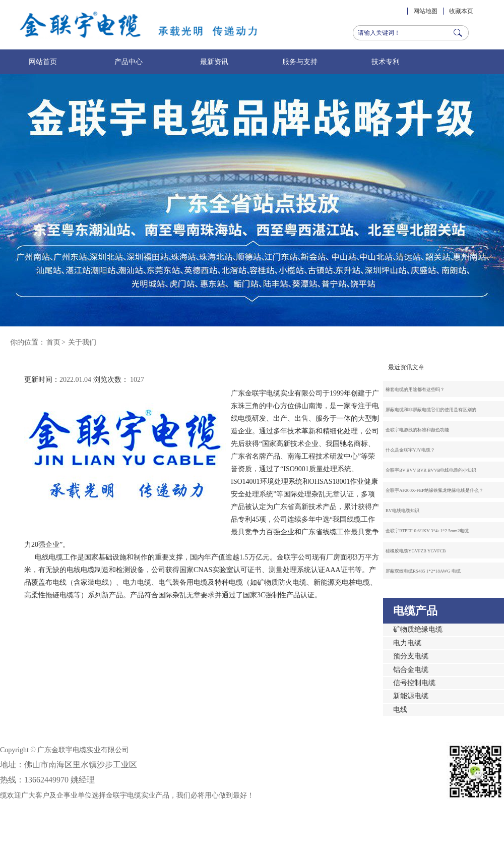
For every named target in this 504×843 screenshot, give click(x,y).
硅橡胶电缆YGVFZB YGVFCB (416, 551)
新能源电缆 (411, 696)
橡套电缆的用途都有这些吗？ (415, 389)
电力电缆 (407, 643)
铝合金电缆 (411, 670)
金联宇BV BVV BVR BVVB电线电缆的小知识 (431, 470)
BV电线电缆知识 (402, 511)
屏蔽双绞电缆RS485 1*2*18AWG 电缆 (423, 571)
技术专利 (386, 62)
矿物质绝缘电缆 (418, 629)
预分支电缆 (411, 656)
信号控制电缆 (414, 683)
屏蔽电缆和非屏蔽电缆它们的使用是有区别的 (431, 410)
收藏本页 (461, 11)
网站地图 (425, 11)
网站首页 (43, 62)
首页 (53, 342)
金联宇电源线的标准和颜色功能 (417, 430)
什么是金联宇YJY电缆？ (410, 450)
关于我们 (82, 342)
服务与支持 (300, 62)
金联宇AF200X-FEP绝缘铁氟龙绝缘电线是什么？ (434, 490)
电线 (400, 710)
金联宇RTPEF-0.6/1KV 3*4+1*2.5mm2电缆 (427, 531)
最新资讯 (214, 62)
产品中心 (129, 62)
